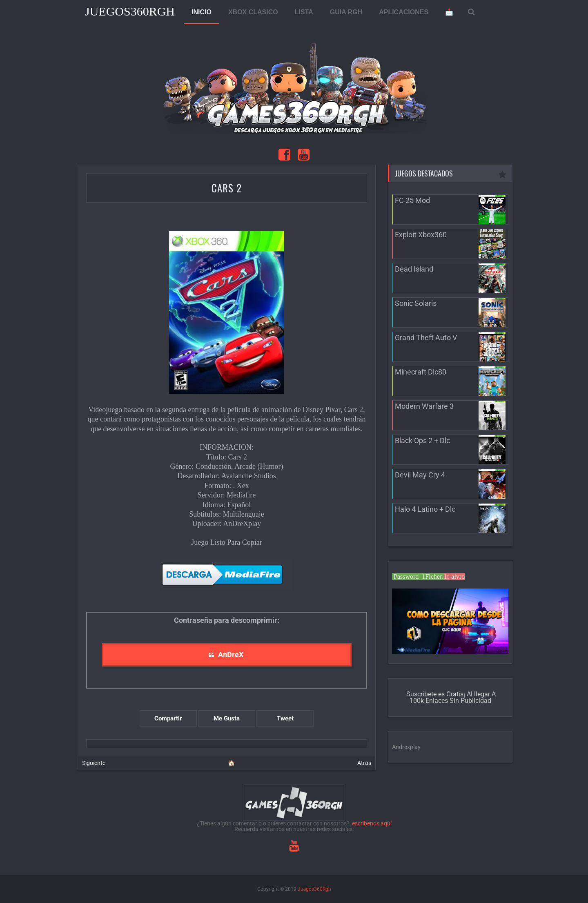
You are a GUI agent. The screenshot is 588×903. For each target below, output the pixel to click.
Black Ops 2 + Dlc (422, 440)
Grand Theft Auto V (426, 338)
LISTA (304, 12)
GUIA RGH (346, 12)
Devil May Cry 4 (420, 475)
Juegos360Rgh (130, 11)
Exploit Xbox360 (421, 235)
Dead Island (414, 269)
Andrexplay (406, 747)
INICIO (202, 12)
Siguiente (94, 763)
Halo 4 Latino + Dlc (425, 509)
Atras (364, 763)
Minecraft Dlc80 (421, 372)
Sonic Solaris (416, 303)
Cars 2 (227, 188)
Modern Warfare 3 (424, 406)
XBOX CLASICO (253, 12)
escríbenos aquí (372, 823)
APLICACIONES (404, 12)
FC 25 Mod (412, 200)
